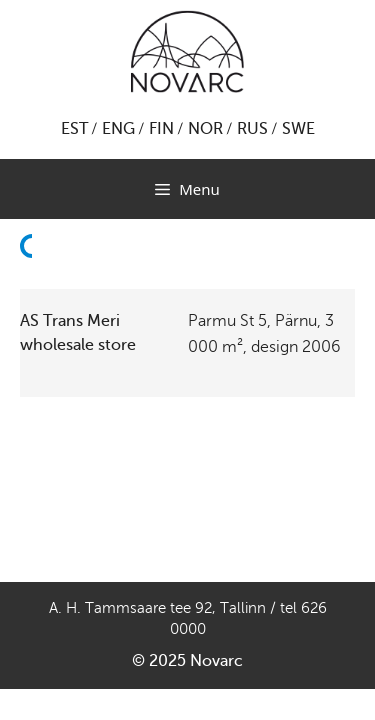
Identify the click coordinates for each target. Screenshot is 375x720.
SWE (298, 129)
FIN (161, 129)
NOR (205, 129)
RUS (252, 129)
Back (32, 282)
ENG (118, 129)
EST (74, 129)
